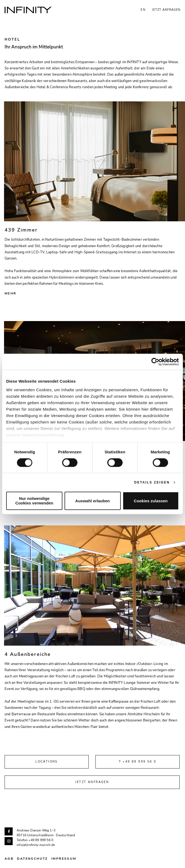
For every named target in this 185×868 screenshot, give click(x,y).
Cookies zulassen (151, 501)
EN (143, 10)
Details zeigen (152, 482)
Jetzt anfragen (166, 10)
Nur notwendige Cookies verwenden (34, 501)
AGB (9, 859)
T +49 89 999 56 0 (138, 762)
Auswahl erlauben (92, 501)
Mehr (10, 293)
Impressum (64, 859)
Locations (47, 762)
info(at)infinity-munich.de (36, 845)
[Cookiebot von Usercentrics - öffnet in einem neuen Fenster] (155, 362)
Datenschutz (32, 859)
